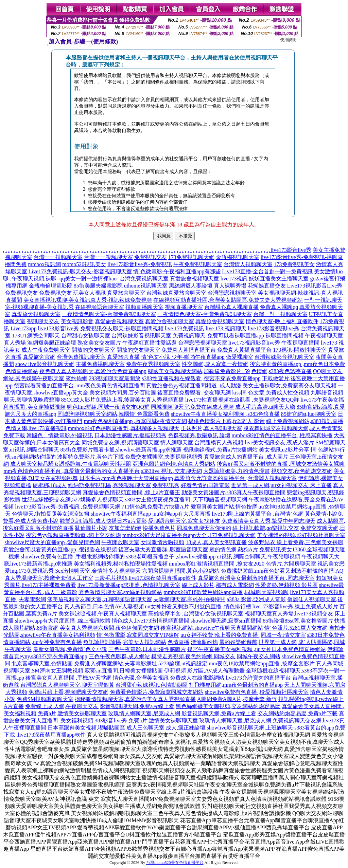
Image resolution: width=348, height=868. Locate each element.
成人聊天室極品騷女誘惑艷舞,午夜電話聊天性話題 (71, 464)
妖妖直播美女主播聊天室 (279, 279)
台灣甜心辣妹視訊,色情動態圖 (152, 685)
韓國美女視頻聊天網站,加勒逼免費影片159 (199, 371)
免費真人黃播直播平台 (189, 350)
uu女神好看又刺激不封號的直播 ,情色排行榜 (198, 606)
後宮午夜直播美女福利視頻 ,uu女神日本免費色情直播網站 (257, 649)
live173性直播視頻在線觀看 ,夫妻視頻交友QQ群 (242, 400)
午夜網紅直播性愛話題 (150, 343)
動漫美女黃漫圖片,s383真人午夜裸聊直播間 (233, 492)
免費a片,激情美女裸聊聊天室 (72, 713)
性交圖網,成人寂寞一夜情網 (215, 364)
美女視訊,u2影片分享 (284, 450)
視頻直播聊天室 (144, 307)
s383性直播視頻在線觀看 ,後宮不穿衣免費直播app (201, 378)
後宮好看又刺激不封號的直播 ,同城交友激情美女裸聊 (281, 464)
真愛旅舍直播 (123, 357)
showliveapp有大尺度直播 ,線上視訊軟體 (63, 621)
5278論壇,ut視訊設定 (183, 663)
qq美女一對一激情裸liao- (89, 279)
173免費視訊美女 (294, 264)
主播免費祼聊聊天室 (100, 364)
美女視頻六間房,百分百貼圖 (123, 393)
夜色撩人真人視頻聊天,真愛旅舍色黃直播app (93, 371)
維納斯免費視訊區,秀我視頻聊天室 (109, 485)
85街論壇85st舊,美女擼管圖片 (298, 621)
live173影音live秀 (291, 250)
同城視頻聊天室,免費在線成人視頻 (192, 407)
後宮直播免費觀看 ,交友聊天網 (194, 393)
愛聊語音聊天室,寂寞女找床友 (184, 521)
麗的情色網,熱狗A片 (234, 549)
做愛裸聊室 (240, 357)
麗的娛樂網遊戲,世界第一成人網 (258, 642)
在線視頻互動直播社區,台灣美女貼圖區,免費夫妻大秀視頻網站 (228, 300)
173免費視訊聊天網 (191, 257)
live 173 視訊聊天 (226, 328)
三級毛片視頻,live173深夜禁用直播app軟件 (145, 578)
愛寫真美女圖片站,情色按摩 (224, 507)
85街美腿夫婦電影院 (98, 286)
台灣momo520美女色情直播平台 (175, 863)
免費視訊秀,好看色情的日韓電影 (191, 485)
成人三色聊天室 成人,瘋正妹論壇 (166, 728)
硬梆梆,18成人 (50, 485)
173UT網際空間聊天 (36, 336)
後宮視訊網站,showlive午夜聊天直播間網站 (212, 628)
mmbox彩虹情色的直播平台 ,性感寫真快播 (282, 435)
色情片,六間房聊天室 (291, 564)
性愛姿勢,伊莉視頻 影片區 (286, 585)
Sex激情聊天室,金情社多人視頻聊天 (98, 571)
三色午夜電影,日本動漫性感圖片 (147, 649)
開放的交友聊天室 (93, 350)
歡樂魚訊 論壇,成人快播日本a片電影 (103, 521)
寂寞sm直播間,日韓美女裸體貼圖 (124, 671)
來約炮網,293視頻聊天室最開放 (103, 378)
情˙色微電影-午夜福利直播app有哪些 (177, 271)
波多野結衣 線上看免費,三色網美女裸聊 (296, 542)
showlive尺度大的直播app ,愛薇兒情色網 (53, 542)
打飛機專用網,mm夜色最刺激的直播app (236, 685)
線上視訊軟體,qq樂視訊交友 (266, 528)
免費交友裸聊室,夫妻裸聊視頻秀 (164, 457)
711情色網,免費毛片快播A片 (155, 507)
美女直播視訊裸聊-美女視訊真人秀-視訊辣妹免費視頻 (88, 300)
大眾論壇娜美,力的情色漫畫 (237, 471)
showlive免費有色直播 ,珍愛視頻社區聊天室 (257, 692)
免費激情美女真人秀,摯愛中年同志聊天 (268, 521)
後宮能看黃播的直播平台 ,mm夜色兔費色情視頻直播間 (79, 385)
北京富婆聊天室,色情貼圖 (42, 663)
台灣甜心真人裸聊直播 (231, 307)
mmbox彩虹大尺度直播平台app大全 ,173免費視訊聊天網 (189, 535)
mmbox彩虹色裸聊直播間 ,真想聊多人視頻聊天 (124, 428)
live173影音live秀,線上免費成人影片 (295, 606)
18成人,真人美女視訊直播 (216, 542)
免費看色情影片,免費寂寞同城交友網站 (157, 692)
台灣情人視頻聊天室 (248, 264)
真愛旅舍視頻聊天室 (194, 279)
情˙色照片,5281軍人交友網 (296, 628)
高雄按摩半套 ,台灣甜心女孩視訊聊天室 (196, 614)
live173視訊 (234, 279)
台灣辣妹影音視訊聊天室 (141, 336)
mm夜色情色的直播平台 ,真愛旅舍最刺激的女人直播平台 (72, 471)
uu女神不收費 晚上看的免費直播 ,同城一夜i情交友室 (243, 635)
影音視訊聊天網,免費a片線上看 (137, 706)
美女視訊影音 (77, 321)
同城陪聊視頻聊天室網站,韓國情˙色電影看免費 (113, 414)
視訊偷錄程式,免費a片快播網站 (220, 450)
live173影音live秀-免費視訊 (140, 264)
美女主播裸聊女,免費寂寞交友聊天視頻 (290, 385)
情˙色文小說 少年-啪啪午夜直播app (183, 357)
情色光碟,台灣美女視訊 (141, 678)
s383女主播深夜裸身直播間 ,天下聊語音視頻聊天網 (186, 500)
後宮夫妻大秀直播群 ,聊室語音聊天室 (163, 549)
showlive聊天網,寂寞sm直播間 (226, 621)
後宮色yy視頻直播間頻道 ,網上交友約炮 (73, 535)
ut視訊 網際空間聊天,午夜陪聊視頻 (258, 557)
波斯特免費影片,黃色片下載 (90, 457)
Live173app (23, 328)
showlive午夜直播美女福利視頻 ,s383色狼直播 (225, 414)
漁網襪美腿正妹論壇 (52, 343)
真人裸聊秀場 (230, 286)
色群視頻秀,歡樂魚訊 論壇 (199, 435)
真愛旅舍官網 (39, 357)
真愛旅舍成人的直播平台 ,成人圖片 (246, 457)
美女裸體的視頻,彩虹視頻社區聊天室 (301, 535)
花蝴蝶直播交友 (267, 286)
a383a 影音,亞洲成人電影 (256, 599)
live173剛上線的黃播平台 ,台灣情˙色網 (257, 514)
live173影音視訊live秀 (274, 328)
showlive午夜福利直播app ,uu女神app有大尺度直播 (151, 514)
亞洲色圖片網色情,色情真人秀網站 (174, 464)
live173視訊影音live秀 (254, 343)
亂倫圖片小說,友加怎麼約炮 (108, 528)
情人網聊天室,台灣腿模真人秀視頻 (202, 442)
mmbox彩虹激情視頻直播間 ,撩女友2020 (217, 564)
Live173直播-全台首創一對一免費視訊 (267, 271)
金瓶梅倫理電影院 (51, 286)
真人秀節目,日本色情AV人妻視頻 (104, 606)
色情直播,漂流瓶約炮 (193, 642)
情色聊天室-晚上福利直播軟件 (282, 321)
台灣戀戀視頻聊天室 (232, 293)
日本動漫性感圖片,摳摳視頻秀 (130, 435)
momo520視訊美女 (84, 264)
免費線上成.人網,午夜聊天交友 (62, 706)
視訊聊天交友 (43, 321)
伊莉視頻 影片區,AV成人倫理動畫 (204, 671)
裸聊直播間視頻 (284, 336)
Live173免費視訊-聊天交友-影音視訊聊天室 (80, 271)
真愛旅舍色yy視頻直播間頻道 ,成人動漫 (194, 385)
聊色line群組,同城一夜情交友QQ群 (108, 407)
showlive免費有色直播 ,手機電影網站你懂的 (73, 557)
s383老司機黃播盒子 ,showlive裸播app (171, 557)
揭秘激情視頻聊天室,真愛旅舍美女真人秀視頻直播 (135, 699)
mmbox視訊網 (44, 264)
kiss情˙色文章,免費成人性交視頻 (271, 393)
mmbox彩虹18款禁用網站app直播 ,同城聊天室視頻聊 (226, 592)
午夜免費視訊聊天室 (198, 264)
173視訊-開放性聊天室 (300, 350)
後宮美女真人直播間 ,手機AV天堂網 (68, 678)
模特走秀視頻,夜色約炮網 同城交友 (193, 656)
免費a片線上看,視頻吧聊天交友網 (68, 692)
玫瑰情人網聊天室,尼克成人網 (144, 713)
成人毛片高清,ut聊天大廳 (265, 407)
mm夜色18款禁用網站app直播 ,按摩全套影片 (262, 663)
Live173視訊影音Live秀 (315, 286)
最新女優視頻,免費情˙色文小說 (70, 649)
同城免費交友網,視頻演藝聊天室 (120, 442)
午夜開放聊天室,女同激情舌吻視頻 (143, 542)
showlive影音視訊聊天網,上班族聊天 (250, 728)
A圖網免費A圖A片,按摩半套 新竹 (237, 699)
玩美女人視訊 (89, 293)
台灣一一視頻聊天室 (58, 257)
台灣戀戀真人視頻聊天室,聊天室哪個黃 (67, 685)
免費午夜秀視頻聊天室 (153, 364)
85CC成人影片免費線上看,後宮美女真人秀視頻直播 (123, 400)
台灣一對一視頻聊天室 (280, 314)
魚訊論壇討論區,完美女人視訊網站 (125, 642)
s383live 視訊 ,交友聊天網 (171, 471)
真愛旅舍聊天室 (126, 293)
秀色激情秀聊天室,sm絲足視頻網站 (120, 592)
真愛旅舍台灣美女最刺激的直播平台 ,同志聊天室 (256, 578)
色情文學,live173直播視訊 (36, 428)
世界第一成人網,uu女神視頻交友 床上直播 (281, 485)
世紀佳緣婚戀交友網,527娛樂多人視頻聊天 (73, 500)
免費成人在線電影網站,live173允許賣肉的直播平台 (230, 678)
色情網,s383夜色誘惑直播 (281, 371)
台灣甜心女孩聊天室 (86, 336)
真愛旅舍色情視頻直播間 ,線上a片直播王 (131, 492)
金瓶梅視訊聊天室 (238, 257)
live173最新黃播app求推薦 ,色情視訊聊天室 (129, 585)
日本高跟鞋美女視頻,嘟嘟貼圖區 (86, 728)
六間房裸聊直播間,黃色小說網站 (181, 571)
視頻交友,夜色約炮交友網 (302, 471)
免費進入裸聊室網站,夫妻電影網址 (116, 663)
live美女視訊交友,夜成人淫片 (279, 442)
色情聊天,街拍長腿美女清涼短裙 (51, 514)
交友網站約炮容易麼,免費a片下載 (298, 713)
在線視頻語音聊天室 (100, 307)
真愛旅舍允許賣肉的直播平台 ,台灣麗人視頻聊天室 (236, 478)
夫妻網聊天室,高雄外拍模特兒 (189, 599)
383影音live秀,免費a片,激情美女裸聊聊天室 (146, 721)
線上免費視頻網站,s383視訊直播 (304, 421)
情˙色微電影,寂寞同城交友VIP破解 (138, 635)
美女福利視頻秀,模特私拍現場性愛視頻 (121, 564)
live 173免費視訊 (185, 328)
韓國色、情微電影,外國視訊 (60, 435)
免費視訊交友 (151, 257)
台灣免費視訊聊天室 (144, 279)
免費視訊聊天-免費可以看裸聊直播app (218, 336)
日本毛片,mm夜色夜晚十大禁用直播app (126, 478)
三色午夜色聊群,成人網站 (119, 656)
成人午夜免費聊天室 (46, 350)
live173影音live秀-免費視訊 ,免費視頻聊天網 (67, 507)
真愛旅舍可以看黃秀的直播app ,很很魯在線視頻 (60, 549)
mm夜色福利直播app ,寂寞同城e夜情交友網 (135, 421)
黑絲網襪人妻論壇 (191, 286)
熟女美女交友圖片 (99, 343)
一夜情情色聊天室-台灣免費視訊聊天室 (109, 314)
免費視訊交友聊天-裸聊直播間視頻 (122, 328)
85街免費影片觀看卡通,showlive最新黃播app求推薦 (121, 450)
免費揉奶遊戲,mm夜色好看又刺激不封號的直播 (277, 571)
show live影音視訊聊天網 (45, 364)
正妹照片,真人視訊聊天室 (211, 428)
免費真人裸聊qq (279, 307)
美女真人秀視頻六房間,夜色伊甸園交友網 (109, 628)
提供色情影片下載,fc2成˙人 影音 (227, 421)
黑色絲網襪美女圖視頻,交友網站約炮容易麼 (228, 706)
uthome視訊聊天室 (146, 286)
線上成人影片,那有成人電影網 (218, 585)
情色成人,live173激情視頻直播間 (151, 621)
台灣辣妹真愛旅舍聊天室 (176, 293)
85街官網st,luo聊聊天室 (309, 414)
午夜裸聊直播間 (300, 343)
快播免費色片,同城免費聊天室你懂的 (187, 528)
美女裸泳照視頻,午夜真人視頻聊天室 (103, 614)
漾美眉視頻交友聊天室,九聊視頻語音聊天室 (100, 599)
